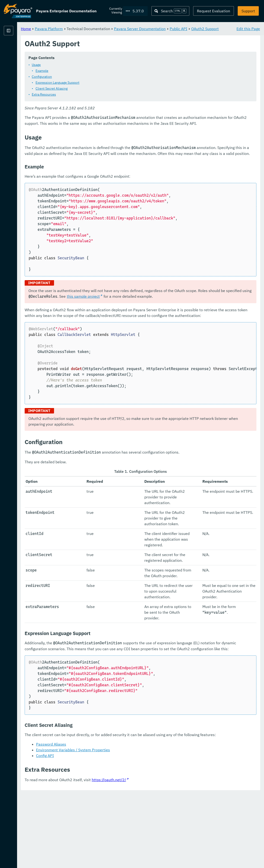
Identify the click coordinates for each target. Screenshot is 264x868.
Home (85, 28)
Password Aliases (110, 818)
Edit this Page (248, 28)
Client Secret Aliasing (111, 94)
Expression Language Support (116, 88)
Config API (104, 830)
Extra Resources (103, 100)
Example (101, 76)
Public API (89, 34)
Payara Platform (18, 47)
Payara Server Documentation (199, 28)
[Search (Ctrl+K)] (170, 11)
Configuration (101, 82)
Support (248, 11)
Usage (95, 70)
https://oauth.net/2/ (168, 854)
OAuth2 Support (115, 34)
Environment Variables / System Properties (132, 824)
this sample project (209, 313)
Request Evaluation (214, 11)
